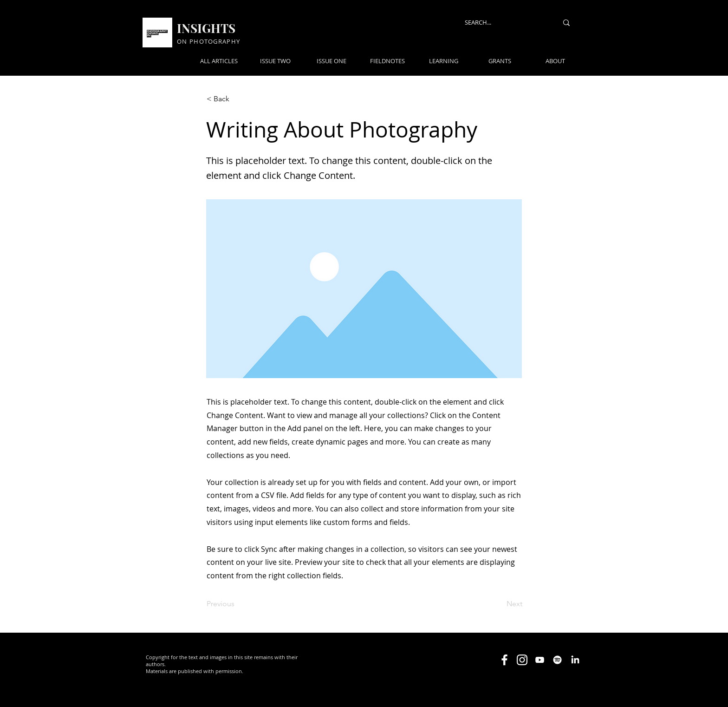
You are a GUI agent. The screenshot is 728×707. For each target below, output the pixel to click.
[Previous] (237, 604)
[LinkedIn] (575, 660)
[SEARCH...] (504, 23)
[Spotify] (557, 660)
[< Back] (237, 99)
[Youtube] (540, 660)
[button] (451, 22)
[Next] (499, 604)
